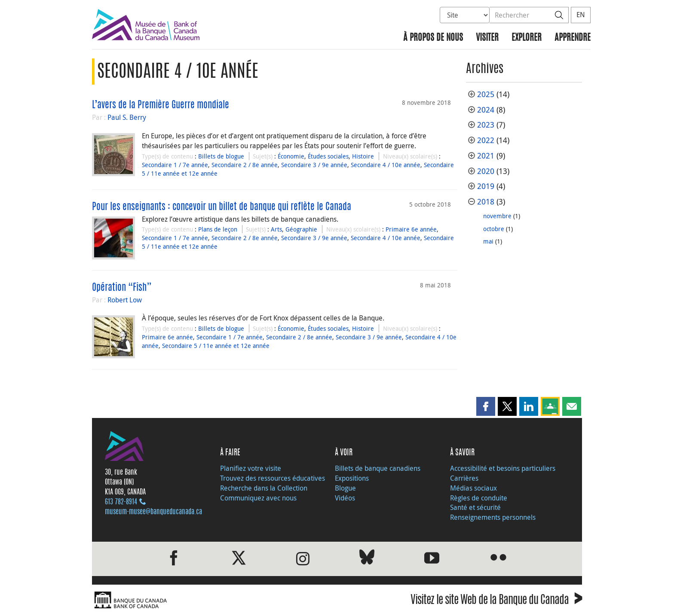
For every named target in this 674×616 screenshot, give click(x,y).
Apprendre (573, 38)
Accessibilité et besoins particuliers (503, 468)
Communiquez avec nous (258, 498)
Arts (276, 229)
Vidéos (345, 498)
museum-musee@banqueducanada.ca (153, 512)
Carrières (464, 478)
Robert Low (125, 300)
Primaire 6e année (411, 229)
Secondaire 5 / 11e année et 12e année (216, 346)
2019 (486, 186)
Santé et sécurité (475, 507)
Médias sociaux (473, 488)
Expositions (352, 478)
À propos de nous (433, 38)
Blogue (345, 488)
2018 (486, 202)
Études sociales (328, 156)
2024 (486, 110)
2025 (486, 94)
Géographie (301, 229)
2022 (486, 140)
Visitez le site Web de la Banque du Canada (496, 601)
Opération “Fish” (122, 288)
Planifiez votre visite (251, 468)
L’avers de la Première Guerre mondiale (161, 105)
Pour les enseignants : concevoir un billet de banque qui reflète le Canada (222, 207)
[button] (486, 406)
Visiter (487, 38)
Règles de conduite (479, 498)
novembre (497, 216)
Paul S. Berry (127, 117)
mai (488, 241)
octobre (494, 229)
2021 (486, 156)
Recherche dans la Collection (264, 488)
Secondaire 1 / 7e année (175, 165)
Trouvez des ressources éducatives (273, 478)
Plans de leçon (218, 229)
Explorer (527, 38)
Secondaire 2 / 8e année (245, 165)
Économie (291, 156)
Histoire (363, 156)
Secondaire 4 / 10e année (386, 165)
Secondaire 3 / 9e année (314, 165)
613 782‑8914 (121, 502)
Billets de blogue (221, 156)
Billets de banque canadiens (378, 468)
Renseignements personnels (493, 517)
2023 (486, 125)
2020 (486, 171)
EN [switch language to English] (581, 15)
